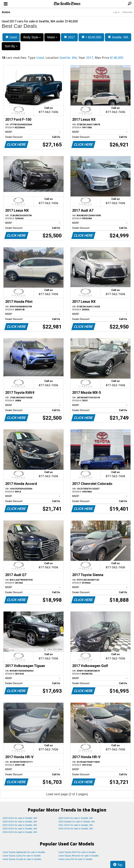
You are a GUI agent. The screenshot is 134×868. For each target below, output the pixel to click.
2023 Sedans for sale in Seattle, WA (77, 822)
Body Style (32, 37)
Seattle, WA (118, 37)
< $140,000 (91, 37)
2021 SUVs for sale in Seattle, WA (76, 825)
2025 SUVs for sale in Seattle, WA (20, 818)
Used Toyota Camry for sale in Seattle (22, 856)
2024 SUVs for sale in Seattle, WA (76, 818)
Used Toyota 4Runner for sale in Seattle (79, 856)
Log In (116, 12)
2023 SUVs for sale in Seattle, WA (20, 822)
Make (52, 37)
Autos (6, 12)
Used (11, 37)
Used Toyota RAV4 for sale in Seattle (77, 852)
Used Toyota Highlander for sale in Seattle (24, 852)
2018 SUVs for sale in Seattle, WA (20, 832)
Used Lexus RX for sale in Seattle (75, 859)
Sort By (11, 46)
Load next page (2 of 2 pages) (67, 794)
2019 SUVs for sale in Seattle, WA (76, 829)
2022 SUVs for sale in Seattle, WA (20, 825)
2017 (69, 37)
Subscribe (127, 12)
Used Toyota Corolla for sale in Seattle (22, 859)
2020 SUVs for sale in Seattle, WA (20, 829)
